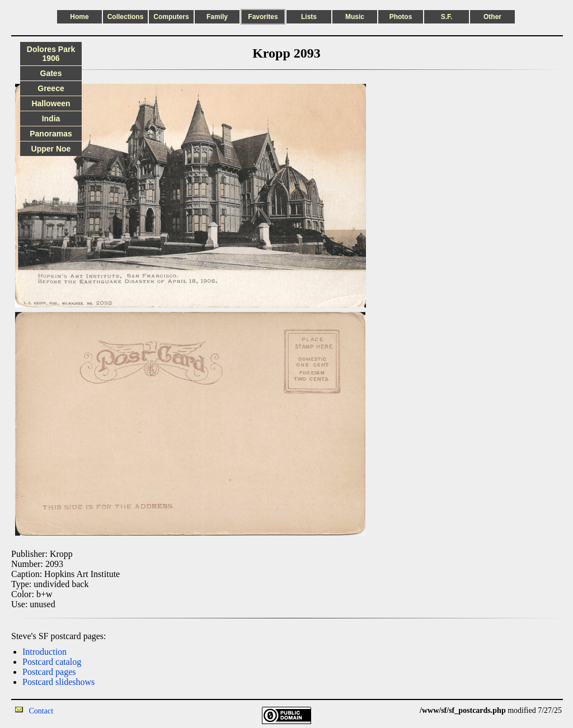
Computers (171, 17)
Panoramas (51, 134)
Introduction (44, 652)
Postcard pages (49, 672)
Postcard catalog (52, 662)
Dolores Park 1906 (51, 54)
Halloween (51, 103)
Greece (51, 88)
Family (217, 17)
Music (355, 17)
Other (492, 17)
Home (79, 17)
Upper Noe (51, 149)
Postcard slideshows (58, 682)
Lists (309, 17)
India (51, 119)
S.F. (447, 17)
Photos (401, 17)
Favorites (263, 17)
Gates (51, 73)
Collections (126, 17)
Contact (41, 711)
